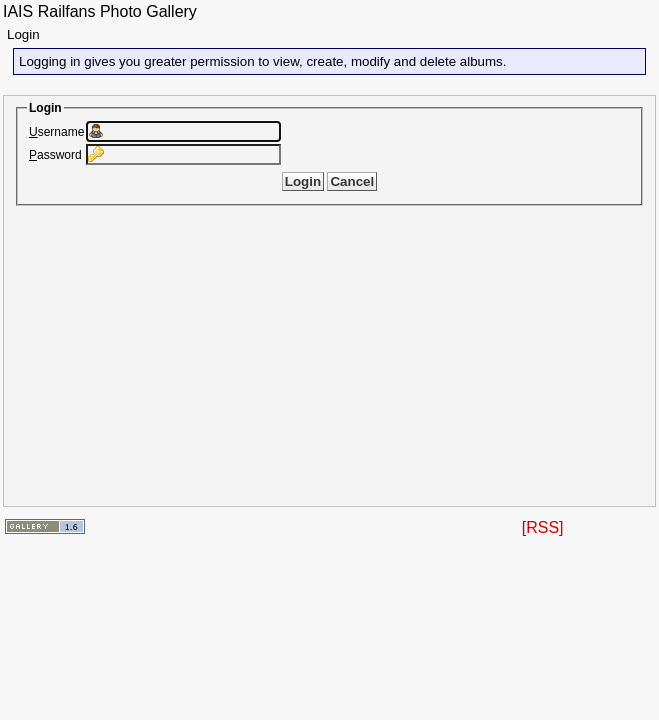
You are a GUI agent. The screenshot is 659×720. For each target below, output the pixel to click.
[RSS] (543, 527)
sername (56, 132)
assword (55, 155)
